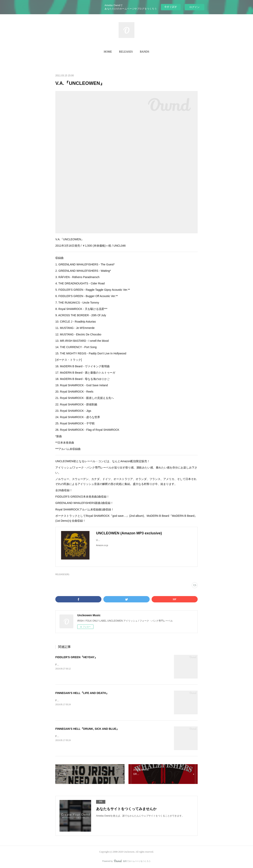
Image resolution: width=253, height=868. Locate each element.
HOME (108, 52)
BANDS (145, 52)
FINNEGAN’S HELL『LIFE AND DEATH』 (82, 693)
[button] (108, 52)
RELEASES (126, 52)
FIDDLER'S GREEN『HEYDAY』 (76, 657)
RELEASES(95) (62, 574)
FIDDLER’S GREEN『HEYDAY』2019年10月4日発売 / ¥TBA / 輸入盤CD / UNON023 (100, 665)
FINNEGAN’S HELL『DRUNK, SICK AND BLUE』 (87, 729)
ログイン (194, 7)
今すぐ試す (171, 7)
